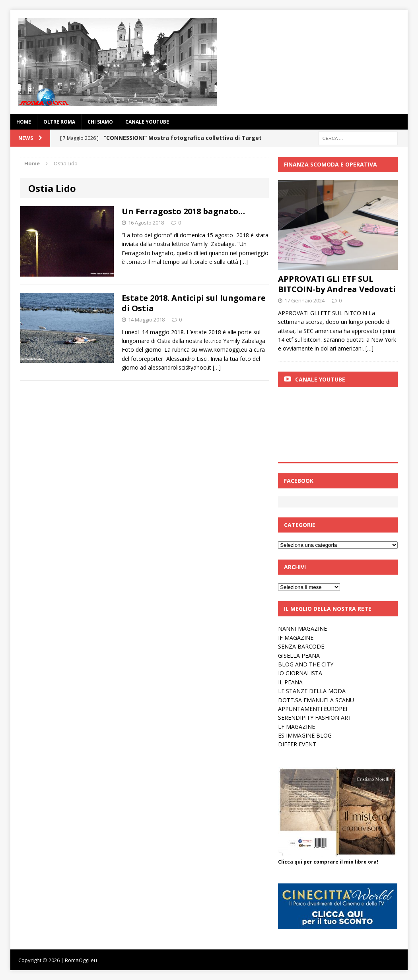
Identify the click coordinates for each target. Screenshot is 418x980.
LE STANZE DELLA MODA (312, 691)
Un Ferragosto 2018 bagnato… (183, 211)
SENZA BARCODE (301, 646)
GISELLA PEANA (299, 656)
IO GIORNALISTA (300, 673)
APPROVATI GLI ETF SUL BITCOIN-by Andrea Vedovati (337, 284)
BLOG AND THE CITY (306, 664)
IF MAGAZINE (296, 638)
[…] (244, 262)
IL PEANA (290, 682)
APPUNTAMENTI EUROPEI (313, 709)
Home (24, 122)
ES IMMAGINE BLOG (305, 735)
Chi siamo (100, 122)
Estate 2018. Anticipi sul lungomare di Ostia (194, 303)
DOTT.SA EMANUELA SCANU (316, 700)
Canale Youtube (320, 379)
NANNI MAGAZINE (302, 628)
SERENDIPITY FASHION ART (315, 718)
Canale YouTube (147, 122)
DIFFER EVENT (297, 744)
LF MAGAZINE (296, 727)
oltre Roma (59, 122)
